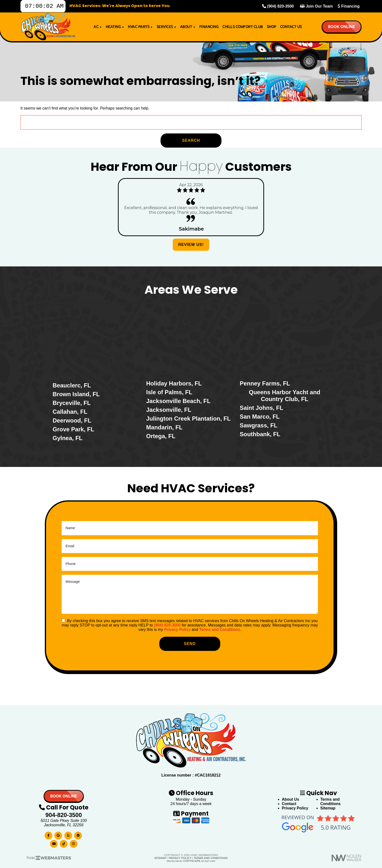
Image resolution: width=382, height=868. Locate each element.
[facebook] (48, 834)
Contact (289, 804)
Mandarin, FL (164, 427)
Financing (349, 7)
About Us (291, 799)
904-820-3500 (64, 815)
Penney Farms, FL (265, 383)
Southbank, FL (260, 434)
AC (98, 28)
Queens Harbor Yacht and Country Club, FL (285, 396)
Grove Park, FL (73, 429)
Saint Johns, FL (262, 408)
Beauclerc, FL (72, 385)
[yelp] (68, 834)
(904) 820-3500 (278, 7)
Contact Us (291, 28)
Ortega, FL (161, 436)
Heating (115, 28)
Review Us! (191, 245)
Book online (341, 28)
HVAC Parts (140, 28)
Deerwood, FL (72, 420)
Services (166, 28)
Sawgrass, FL (259, 425)
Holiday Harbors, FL (174, 383)
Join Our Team (316, 7)
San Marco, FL (260, 417)
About (188, 28)
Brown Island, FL (76, 394)
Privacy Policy (177, 630)
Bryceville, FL (72, 403)
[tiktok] (64, 843)
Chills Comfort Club (243, 28)
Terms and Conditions (220, 630)
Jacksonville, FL (169, 410)
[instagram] (74, 843)
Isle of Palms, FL (169, 392)
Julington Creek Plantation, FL (188, 419)
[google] (58, 834)
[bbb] (78, 834)
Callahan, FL (70, 412)
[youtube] (54, 843)
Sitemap (328, 808)
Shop (272, 28)
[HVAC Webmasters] (48, 859)
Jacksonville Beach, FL (178, 401)
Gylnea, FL (68, 438)
